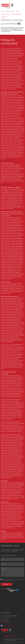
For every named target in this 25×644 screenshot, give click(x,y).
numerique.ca (21, 642)
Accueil (3, 11)
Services (17, 11)
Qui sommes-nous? (10, 11)
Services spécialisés (6, 14)
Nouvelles (6, 636)
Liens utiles (11, 636)
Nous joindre (4, 17)
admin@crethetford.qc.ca (7, 160)
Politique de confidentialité (10, 637)
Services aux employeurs (17, 14)
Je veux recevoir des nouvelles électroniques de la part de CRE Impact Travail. (13, 580)
